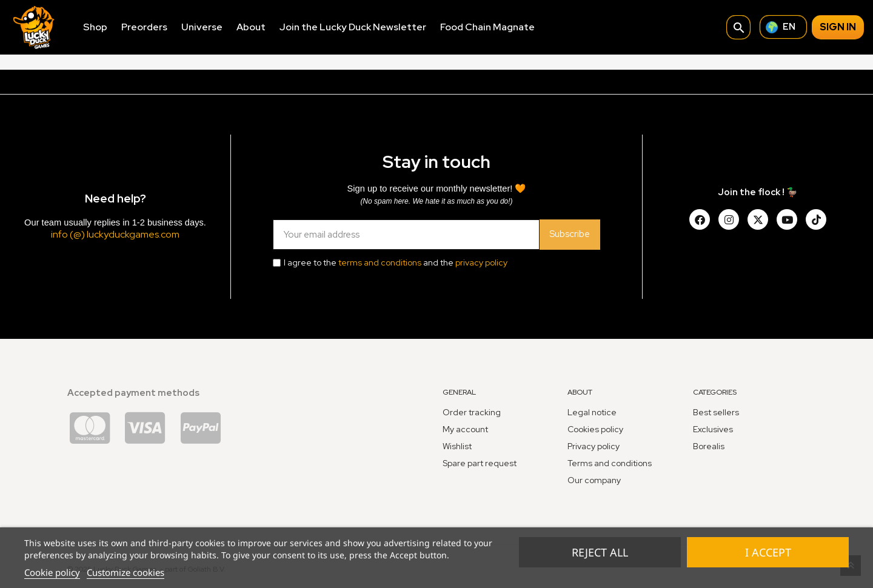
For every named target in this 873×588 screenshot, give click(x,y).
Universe (202, 27)
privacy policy (481, 262)
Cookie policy (52, 572)
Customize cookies (125, 572)
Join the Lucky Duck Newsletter (353, 27)
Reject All (600, 552)
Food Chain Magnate (487, 27)
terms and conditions (380, 262)
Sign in (838, 27)
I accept (768, 552)
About (251, 27)
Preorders (144, 27)
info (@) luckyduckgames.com (115, 234)
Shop (95, 27)
